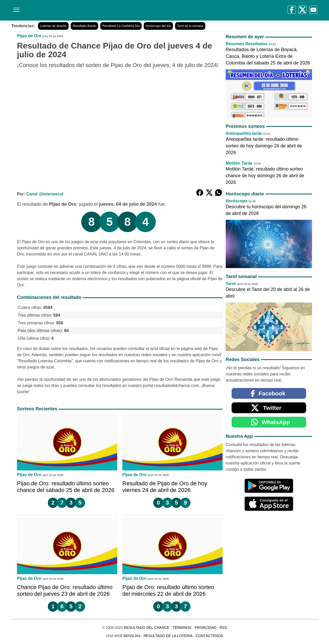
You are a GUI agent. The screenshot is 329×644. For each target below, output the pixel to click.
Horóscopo (236, 201)
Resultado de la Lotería (168, 636)
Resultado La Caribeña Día (121, 26)
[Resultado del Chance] (85, 10)
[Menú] (15, 8)
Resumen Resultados (247, 44)
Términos (182, 628)
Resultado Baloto (84, 26)
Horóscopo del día (158, 26)
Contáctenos (209, 636)
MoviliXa (132, 636)
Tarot (231, 284)
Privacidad (205, 628)
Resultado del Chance (147, 628)
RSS (223, 628)
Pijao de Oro (29, 36)
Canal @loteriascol (45, 194)
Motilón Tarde (239, 163)
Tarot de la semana (190, 26)
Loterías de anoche (53, 26)
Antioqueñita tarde (244, 133)
